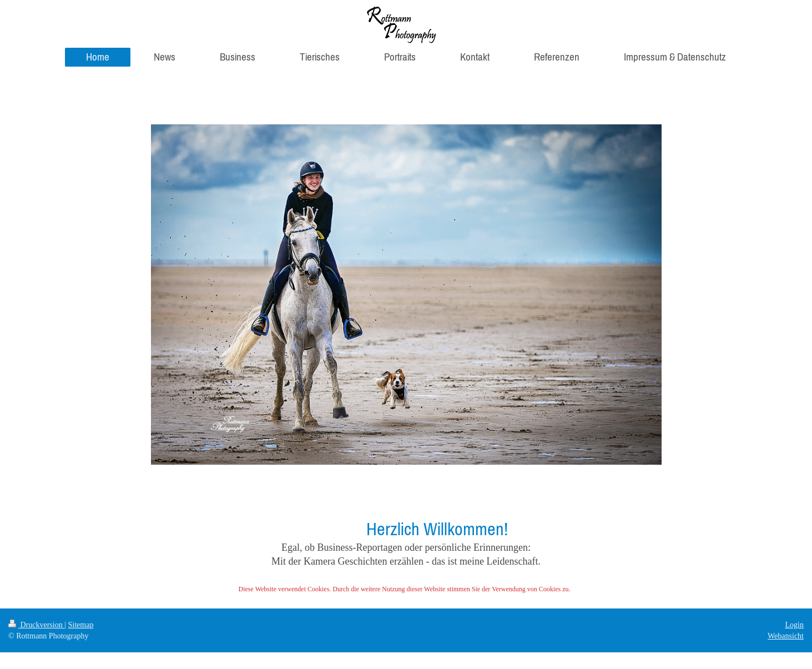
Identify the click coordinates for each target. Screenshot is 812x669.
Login (795, 625)
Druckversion (36, 625)
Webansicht (786, 636)
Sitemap (81, 625)
